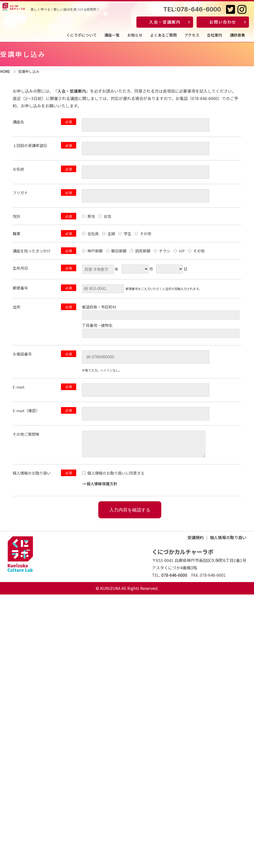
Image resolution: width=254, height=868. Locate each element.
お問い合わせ (223, 22)
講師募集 (237, 35)
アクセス (192, 35)
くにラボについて (82, 35)
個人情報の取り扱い (228, 541)
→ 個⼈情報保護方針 (100, 487)
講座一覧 (112, 35)
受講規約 (196, 541)
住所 (17, 307)
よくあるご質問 (163, 35)
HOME (5, 71)
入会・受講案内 (165, 22)
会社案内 (215, 35)
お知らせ (135, 35)
